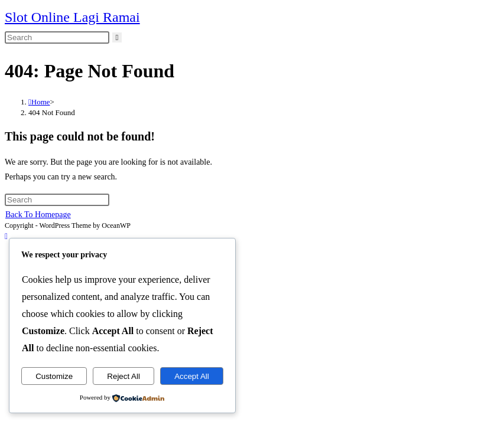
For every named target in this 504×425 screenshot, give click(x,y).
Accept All (192, 376)
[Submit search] (117, 37)
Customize (54, 376)
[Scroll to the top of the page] (6, 236)
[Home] (39, 102)
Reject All (123, 376)
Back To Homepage (38, 215)
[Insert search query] (57, 37)
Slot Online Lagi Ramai (72, 17)
